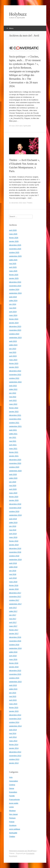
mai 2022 (13, 397)
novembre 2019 (15, 508)
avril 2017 (13, 622)
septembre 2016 (15, 648)
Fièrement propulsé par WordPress (23, 851)
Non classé (13, 814)
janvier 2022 (14, 412)
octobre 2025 (14, 252)
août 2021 (13, 430)
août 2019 (13, 519)
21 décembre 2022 (16, 203)
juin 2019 (13, 526)
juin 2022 (13, 393)
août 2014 (13, 730)
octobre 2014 (14, 722)
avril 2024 (13, 312)
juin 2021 (13, 437)
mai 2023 (13, 352)
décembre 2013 (15, 752)
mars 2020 (13, 493)
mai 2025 (13, 264)
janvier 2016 (14, 667)
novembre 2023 (15, 330)
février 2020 (14, 497)
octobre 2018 (14, 556)
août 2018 (13, 563)
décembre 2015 (15, 671)
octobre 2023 (14, 334)
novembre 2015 (15, 674)
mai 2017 (13, 619)
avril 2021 (13, 445)
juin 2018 (13, 571)
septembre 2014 (15, 726)
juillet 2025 (13, 260)
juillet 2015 (13, 689)
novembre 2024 (15, 286)
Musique (12, 811)
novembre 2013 (15, 756)
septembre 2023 (15, 338)
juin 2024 (13, 304)
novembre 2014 (15, 719)
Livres (11, 807)
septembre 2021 (15, 426)
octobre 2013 (14, 759)
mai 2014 (13, 733)
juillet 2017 (13, 611)
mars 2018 (13, 582)
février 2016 (14, 663)
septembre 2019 (15, 515)
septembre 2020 (15, 471)
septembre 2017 (15, 604)
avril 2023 (13, 356)
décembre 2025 (15, 245)
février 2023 (14, 363)
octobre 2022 (14, 378)
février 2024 (14, 319)
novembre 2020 (15, 463)
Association (13, 781)
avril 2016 (13, 656)
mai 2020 (13, 486)
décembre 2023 (15, 326)
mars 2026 (13, 234)
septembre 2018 (15, 560)
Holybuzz (18, 14)
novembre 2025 (15, 249)
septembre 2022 (15, 382)
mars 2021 (13, 449)
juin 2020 (13, 482)
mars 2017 (13, 626)
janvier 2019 (14, 545)
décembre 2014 (15, 715)
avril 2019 (13, 534)
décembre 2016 (15, 637)
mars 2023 (13, 360)
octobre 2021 (14, 423)
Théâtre (30, 203)
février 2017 (14, 630)
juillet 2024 (13, 301)
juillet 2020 (13, 478)
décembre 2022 (15, 371)
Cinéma (12, 785)
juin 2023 (13, 349)
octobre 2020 (14, 467)
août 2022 (13, 386)
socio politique (15, 829)
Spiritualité (27, 126)
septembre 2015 (15, 682)
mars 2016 (13, 659)
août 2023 (13, 341)
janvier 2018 (14, 589)
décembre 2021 (15, 415)
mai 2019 (13, 530)
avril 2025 (13, 267)
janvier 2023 (14, 367)
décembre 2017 (15, 593)
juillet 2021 (13, 434)
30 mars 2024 (14, 126)
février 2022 (14, 408)
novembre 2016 (15, 641)
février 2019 (14, 541)
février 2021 (14, 452)
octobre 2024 (14, 289)
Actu (11, 777)
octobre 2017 (14, 600)
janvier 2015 (14, 711)
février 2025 (14, 275)
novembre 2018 (15, 552)
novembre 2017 (15, 597)
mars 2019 (13, 537)
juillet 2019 (13, 523)
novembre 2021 (15, 419)
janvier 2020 (14, 500)
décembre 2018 (15, 548)
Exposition (13, 792)
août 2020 (13, 474)
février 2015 (14, 708)
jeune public (14, 803)
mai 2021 (13, 441)
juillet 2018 (13, 567)
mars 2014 (13, 741)
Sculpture (13, 825)
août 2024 (13, 297)
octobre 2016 (14, 645)
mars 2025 (13, 271)
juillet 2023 (13, 345)
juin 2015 (13, 693)
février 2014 (14, 745)
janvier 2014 (14, 748)
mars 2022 (13, 404)
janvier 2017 (14, 634)
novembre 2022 (15, 375)
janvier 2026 (14, 241)
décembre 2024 (15, 282)
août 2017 (13, 608)
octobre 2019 (14, 511)
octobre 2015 (14, 678)
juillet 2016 (13, 652)
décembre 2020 (15, 460)
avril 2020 (13, 489)
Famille (12, 796)
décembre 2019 (15, 504)
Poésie (12, 822)
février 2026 (14, 238)
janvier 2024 (14, 323)
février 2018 (14, 585)
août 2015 (13, 685)
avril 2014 (13, 737)
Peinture (12, 818)
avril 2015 (13, 700)
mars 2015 (13, 704)
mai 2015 (13, 696)
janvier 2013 (14, 763)
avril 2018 (13, 578)
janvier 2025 (14, 278)
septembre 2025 (15, 256)
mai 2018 (13, 574)
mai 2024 (13, 308)
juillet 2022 (13, 389)
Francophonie (14, 799)
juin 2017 (13, 615)
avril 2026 (13, 230)
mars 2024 (13, 315)
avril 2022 (13, 400)
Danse (12, 788)
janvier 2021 (14, 456)
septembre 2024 (15, 293)
